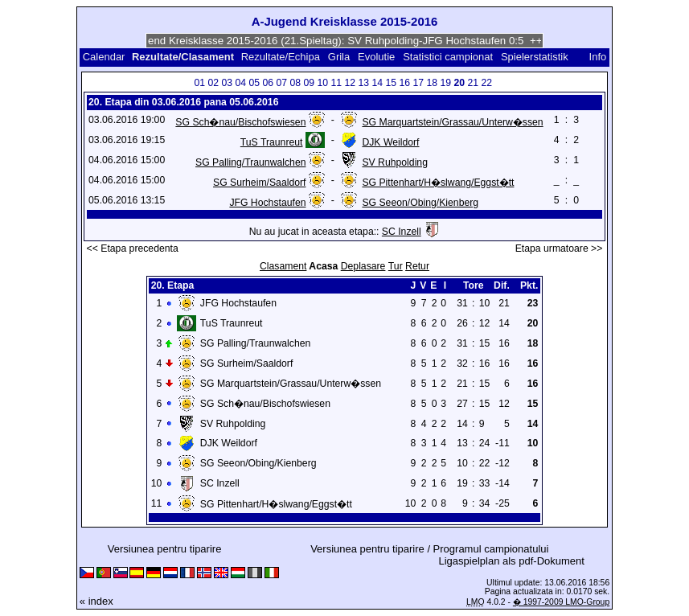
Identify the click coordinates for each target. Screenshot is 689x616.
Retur (417, 266)
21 (473, 83)
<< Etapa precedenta (133, 248)
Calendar (104, 57)
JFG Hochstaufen (267, 203)
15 (391, 83)
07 (281, 83)
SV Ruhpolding (395, 162)
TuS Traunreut (272, 142)
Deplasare (363, 266)
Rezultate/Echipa (281, 57)
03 (227, 83)
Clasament (283, 266)
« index (96, 601)
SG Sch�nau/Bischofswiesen (240, 122)
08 (295, 83)
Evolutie (376, 57)
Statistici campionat (448, 57)
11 (336, 83)
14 (377, 83)
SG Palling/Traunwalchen (250, 162)
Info (598, 57)
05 (254, 83)
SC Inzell (402, 232)
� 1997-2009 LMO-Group (561, 602)
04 (240, 83)
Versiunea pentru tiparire (165, 549)
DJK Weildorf (390, 142)
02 (213, 83)
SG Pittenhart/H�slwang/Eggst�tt (438, 183)
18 (432, 83)
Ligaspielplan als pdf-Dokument (512, 561)
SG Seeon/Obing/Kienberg (420, 203)
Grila (339, 57)
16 (404, 83)
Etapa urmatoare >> (559, 248)
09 (309, 83)
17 (418, 83)
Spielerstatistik (536, 57)
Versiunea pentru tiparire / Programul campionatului (429, 549)
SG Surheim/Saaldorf (259, 183)
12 (350, 83)
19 (445, 83)
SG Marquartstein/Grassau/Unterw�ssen (452, 122)
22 (486, 83)
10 (322, 83)
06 (268, 83)
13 (363, 83)
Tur (396, 266)
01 (199, 83)
